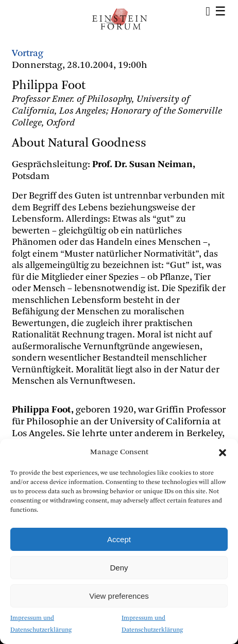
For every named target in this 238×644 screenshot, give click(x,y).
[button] (223, 453)
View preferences (119, 596)
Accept (119, 539)
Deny (119, 568)
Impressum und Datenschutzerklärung (41, 624)
